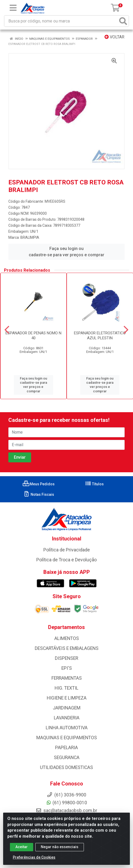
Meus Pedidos (39, 484)
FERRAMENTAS (67, 678)
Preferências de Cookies (34, 861)
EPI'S (67, 668)
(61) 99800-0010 (66, 803)
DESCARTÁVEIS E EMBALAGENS (67, 648)
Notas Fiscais (39, 494)
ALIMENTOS (67, 638)
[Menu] (13, 8)
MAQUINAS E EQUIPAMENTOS (67, 738)
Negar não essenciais (60, 851)
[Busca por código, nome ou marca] (61, 21)
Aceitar (22, 851)
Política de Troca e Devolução (66, 560)
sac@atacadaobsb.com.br (66, 811)
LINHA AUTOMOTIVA (67, 728)
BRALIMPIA (30, 237)
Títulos (94, 484)
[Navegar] (7, 330)
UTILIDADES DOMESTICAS (66, 767)
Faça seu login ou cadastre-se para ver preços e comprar (66, 252)
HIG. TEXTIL (66, 688)
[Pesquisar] (123, 21)
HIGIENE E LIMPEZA (67, 698)
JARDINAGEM (67, 708)
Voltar (114, 37)
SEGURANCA (67, 758)
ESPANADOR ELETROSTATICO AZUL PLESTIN (100, 336)
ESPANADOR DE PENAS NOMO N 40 (33, 336)
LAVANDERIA (67, 718)
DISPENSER (66, 658)
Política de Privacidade (67, 550)
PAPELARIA (66, 748)
